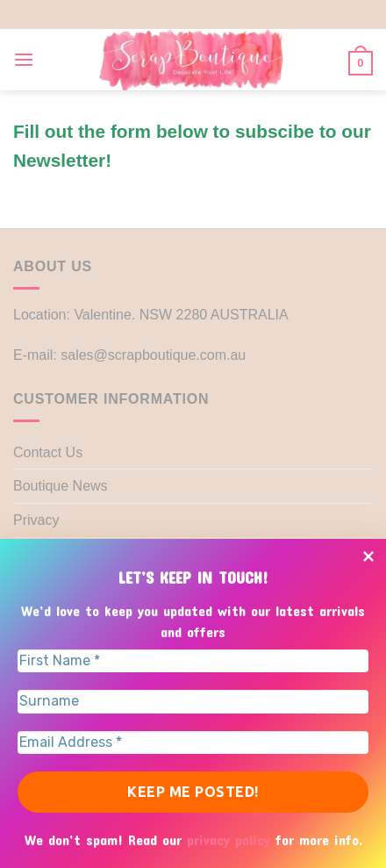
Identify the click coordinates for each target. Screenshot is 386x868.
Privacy (36, 520)
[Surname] (193, 701)
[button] (24, 59)
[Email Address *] (193, 742)
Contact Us (48, 452)
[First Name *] (193, 661)
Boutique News (61, 486)
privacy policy (231, 839)
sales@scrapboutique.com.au (153, 355)
